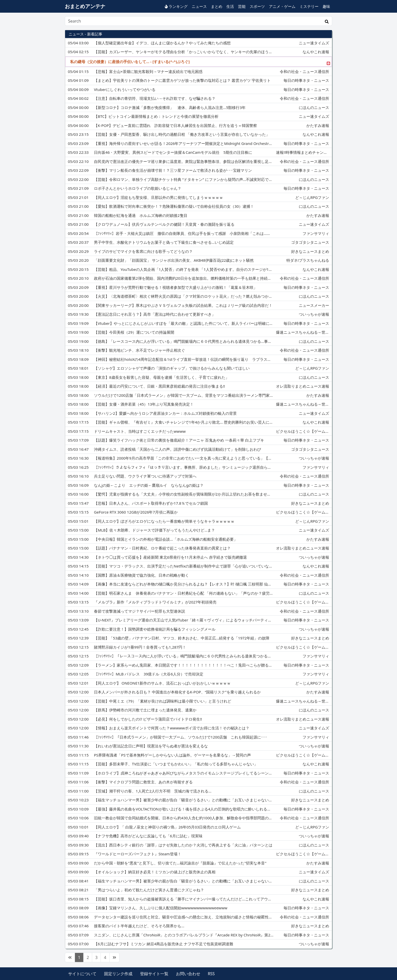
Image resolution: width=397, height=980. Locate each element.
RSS (211, 974)
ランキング (176, 6)
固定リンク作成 (118, 974)
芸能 (242, 6)
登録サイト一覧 (154, 974)
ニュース (199, 6)
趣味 (326, 6)
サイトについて (82, 974)
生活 (230, 6)
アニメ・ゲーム (282, 6)
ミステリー (309, 6)
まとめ (217, 6)
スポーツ (257, 6)
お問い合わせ (188, 974)
